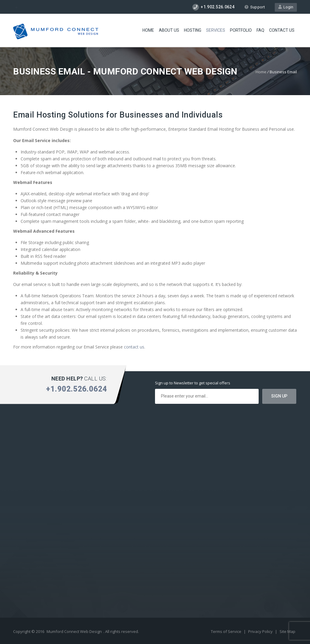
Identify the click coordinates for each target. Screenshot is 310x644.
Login (286, 7)
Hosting (193, 30)
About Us (169, 30)
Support (255, 7)
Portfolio (241, 30)
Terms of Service (227, 631)
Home (148, 30)
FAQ (260, 30)
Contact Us (282, 30)
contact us (134, 347)
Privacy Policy (261, 631)
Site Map (287, 631)
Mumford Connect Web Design (74, 631)
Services (216, 30)
